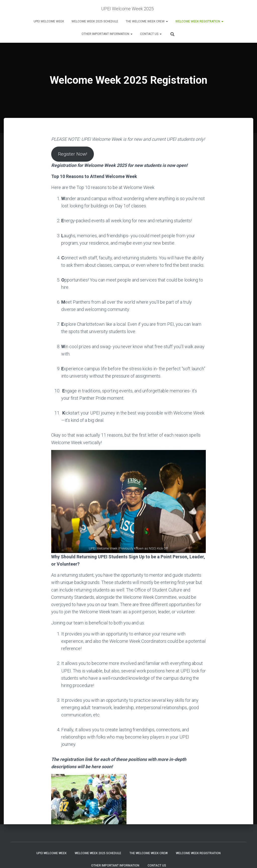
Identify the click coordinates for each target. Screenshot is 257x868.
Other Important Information (107, 34)
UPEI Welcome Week (49, 21)
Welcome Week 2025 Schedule (95, 21)
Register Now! (74, 154)
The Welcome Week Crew (147, 21)
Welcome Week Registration (199, 21)
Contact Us (151, 34)
